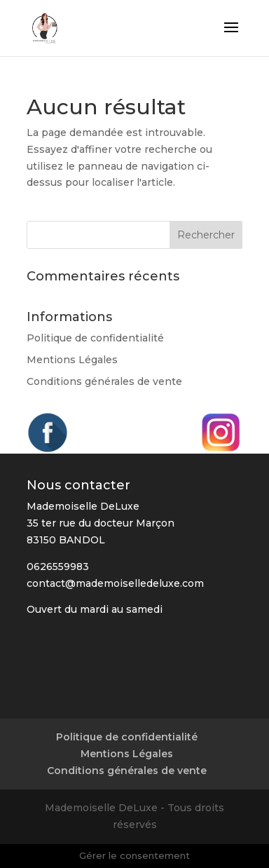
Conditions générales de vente (104, 381)
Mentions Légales (72, 360)
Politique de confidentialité (95, 338)
